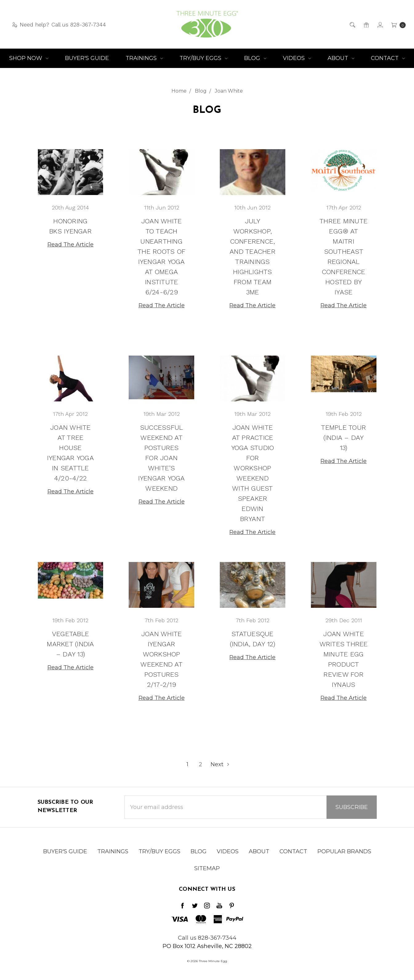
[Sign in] (380, 24)
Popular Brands (344, 862)
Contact (388, 58)
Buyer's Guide (87, 58)
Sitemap (207, 878)
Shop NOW (29, 58)
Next (220, 764)
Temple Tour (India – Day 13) (344, 439)
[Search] (352, 24)
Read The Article (70, 245)
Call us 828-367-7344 (207, 938)
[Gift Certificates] (366, 24)
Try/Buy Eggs (203, 58)
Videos (297, 58)
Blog (255, 58)
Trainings (144, 58)
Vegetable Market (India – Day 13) (70, 645)
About (341, 58)
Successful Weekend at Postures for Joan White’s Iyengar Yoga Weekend (162, 459)
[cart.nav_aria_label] (397, 24)
